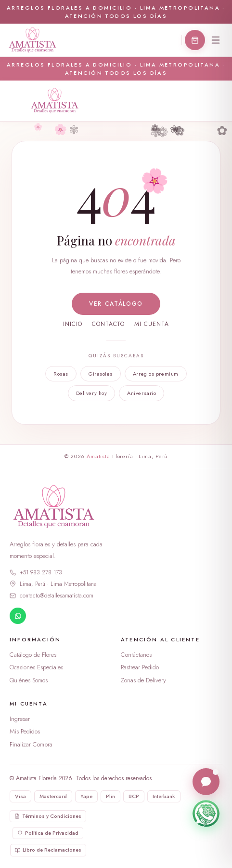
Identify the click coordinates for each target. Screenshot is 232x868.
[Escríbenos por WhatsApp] (206, 814)
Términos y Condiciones (48, 816)
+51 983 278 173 (36, 572)
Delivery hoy (92, 393)
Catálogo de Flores (33, 655)
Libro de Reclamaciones (48, 850)
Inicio (73, 324)
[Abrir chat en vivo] (206, 782)
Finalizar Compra (31, 744)
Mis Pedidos (25, 731)
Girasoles (101, 374)
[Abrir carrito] (195, 40)
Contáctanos (136, 655)
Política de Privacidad (48, 833)
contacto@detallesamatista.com (52, 596)
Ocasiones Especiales (36, 667)
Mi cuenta (152, 324)
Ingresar (20, 719)
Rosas (61, 374)
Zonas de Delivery (143, 680)
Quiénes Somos (29, 680)
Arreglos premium (156, 374)
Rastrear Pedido (140, 667)
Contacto (109, 324)
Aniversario (142, 393)
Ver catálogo (116, 304)
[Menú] (216, 40)
